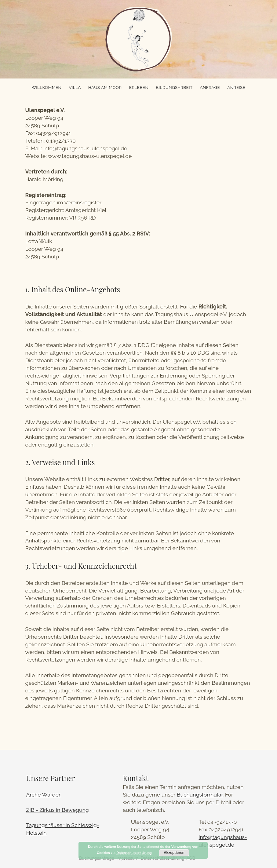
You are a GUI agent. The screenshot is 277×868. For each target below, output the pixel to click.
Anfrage (210, 87)
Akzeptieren (174, 853)
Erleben (139, 87)
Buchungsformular (200, 795)
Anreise (236, 87)
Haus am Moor (105, 87)
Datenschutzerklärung (134, 853)
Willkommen (47, 87)
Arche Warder (44, 795)
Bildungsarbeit (174, 87)
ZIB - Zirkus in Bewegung (58, 810)
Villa (75, 87)
